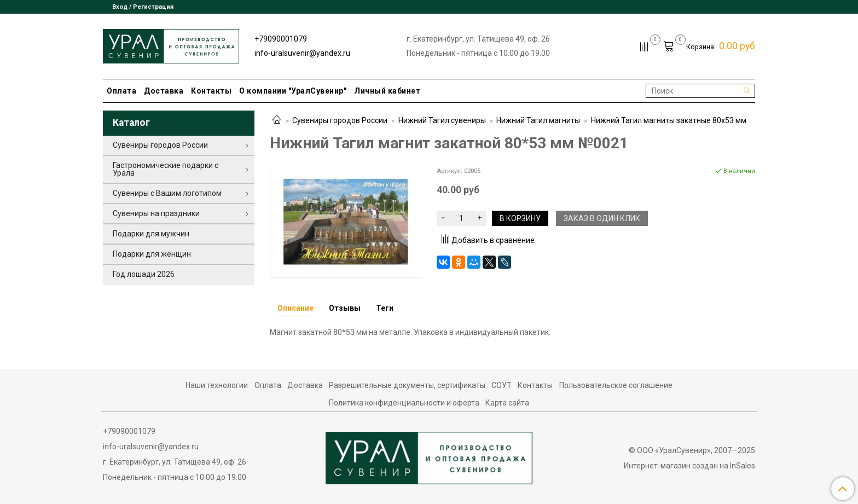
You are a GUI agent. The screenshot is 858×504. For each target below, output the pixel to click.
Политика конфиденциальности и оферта (404, 403)
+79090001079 (281, 39)
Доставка (164, 91)
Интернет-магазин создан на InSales (689, 466)
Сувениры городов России (340, 120)
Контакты (211, 91)
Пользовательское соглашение (616, 385)
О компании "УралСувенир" (293, 91)
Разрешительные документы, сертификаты (407, 385)
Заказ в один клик (602, 218)
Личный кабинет (387, 91)
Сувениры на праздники (156, 213)
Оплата (121, 91)
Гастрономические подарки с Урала (166, 169)
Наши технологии (217, 385)
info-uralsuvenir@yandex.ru (302, 53)
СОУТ (502, 385)
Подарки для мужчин (151, 234)
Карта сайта (507, 403)
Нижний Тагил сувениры (442, 120)
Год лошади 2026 (144, 274)
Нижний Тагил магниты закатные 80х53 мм (669, 120)
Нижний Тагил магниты (538, 120)
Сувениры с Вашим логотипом (167, 193)
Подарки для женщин (152, 254)
